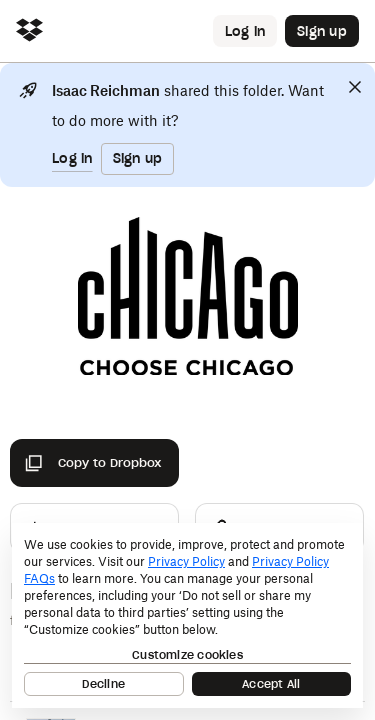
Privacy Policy (186, 561)
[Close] (355, 87)
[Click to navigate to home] (29, 31)
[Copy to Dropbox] (94, 463)
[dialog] (187, 615)
